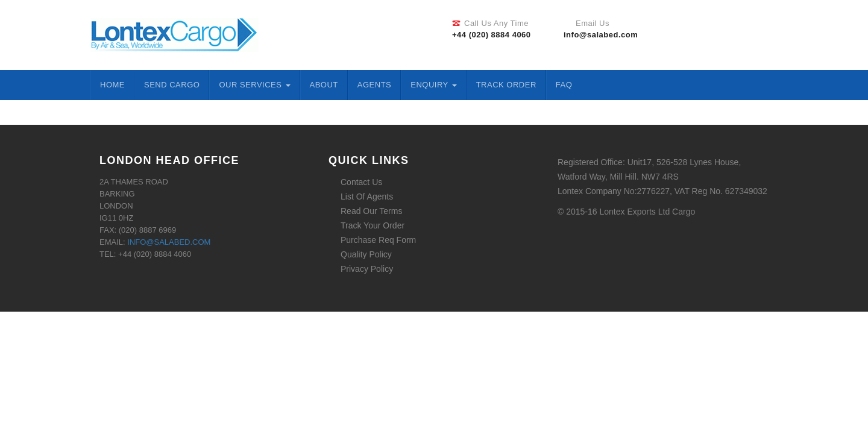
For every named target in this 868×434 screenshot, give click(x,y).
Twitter (730, 33)
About (324, 85)
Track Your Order (373, 225)
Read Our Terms (371, 211)
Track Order (506, 85)
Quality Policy (366, 254)
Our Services (254, 85)
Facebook (714, 33)
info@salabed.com (169, 242)
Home (112, 85)
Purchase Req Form (378, 240)
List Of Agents (367, 197)
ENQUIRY (433, 85)
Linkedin (746, 33)
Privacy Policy (367, 269)
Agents (374, 85)
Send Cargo (172, 85)
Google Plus (763, 33)
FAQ (564, 85)
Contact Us (361, 182)
